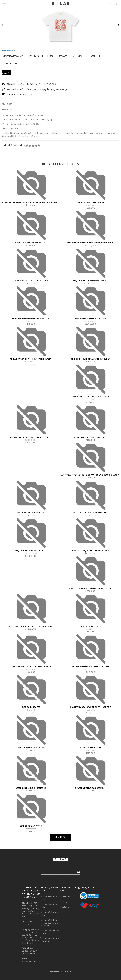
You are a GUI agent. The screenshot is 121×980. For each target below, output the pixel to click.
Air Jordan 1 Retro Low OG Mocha (90, 281)
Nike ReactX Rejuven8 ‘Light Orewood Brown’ (90, 243)
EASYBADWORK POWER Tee (31, 747)
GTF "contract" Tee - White (90, 202)
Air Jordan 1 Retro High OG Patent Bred (31, 437)
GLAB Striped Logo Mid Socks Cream (90, 397)
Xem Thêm (60, 837)
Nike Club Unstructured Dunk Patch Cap (90, 588)
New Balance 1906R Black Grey (90, 318)
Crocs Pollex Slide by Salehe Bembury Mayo (31, 626)
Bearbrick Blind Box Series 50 (31, 788)
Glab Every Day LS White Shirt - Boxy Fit (90, 707)
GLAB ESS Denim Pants (31, 826)
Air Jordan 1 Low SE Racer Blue (31, 551)
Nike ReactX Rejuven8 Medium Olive (90, 513)
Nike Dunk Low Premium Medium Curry (90, 359)
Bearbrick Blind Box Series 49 (90, 788)
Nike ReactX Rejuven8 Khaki (31, 513)
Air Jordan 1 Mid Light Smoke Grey (31, 281)
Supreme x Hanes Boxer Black (31, 243)
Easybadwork (8, 51)
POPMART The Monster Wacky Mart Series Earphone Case (31, 202)
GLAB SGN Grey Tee (31, 707)
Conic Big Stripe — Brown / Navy (90, 437)
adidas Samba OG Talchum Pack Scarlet (31, 359)
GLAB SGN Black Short (90, 626)
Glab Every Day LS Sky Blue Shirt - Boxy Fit (31, 666)
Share (6, 73)
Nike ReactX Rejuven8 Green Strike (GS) (90, 551)
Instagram (66, 902)
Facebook (65, 897)
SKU (4, 109)
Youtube (65, 907)
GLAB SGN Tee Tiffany (90, 747)
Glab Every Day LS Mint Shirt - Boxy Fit (90, 666)
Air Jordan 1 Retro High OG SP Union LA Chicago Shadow (90, 475)
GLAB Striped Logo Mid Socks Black (31, 318)
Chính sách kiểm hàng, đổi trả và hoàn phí (50, 923)
